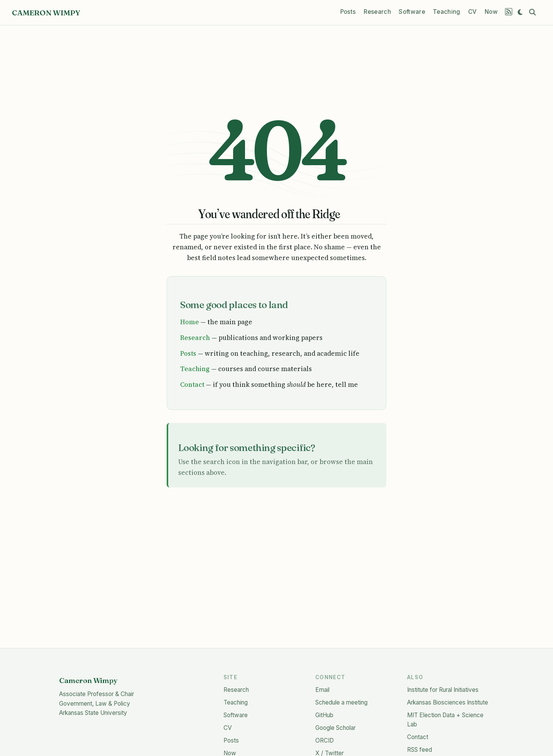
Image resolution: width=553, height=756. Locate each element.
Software (236, 715)
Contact (192, 385)
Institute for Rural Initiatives (443, 690)
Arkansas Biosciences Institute (448, 702)
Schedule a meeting (341, 702)
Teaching (195, 369)
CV (228, 728)
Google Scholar (335, 728)
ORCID (325, 740)
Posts (188, 353)
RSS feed (420, 750)
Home (190, 322)
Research (195, 338)
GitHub (324, 715)
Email (322, 690)
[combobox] (533, 12)
